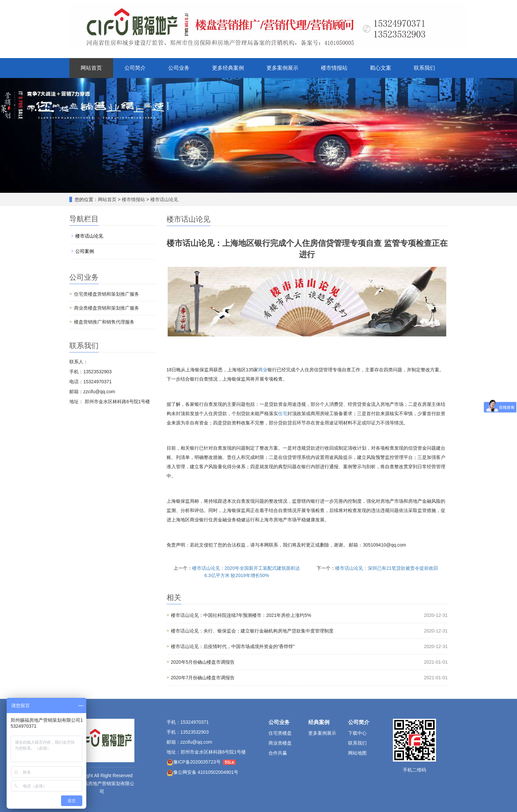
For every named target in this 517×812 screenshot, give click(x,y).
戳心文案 (381, 68)
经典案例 (319, 722)
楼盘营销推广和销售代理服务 (104, 322)
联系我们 (424, 68)
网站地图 (357, 753)
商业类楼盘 (280, 743)
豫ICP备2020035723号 (197, 762)
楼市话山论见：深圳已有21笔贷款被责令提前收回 (387, 568)
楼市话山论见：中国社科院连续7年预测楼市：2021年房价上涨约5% (241, 615)
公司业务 (179, 68)
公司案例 (85, 251)
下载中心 (357, 733)
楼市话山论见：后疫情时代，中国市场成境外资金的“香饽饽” (233, 646)
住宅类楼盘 (280, 733)
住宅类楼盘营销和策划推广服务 (107, 294)
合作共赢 (278, 753)
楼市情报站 (334, 68)
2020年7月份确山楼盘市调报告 (203, 678)
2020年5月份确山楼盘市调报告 (203, 662)
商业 (263, 370)
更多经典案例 (228, 68)
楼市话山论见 (164, 199)
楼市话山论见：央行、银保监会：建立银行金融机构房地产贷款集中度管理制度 (252, 631)
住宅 (283, 413)
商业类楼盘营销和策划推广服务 (107, 308)
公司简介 (135, 68)
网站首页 (91, 68)
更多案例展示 (282, 68)
